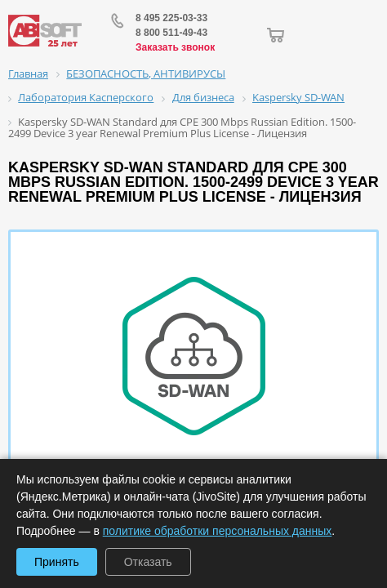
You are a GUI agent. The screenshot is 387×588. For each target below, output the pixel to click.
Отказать (148, 562)
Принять (57, 562)
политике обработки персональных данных (218, 531)
